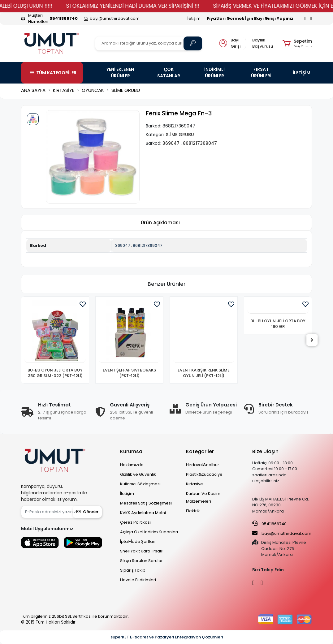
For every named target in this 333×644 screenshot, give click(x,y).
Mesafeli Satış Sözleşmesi (146, 503)
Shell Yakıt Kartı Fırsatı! (142, 551)
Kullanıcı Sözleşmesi (140, 484)
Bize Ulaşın (265, 451)
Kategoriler (200, 451)
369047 (123, 245)
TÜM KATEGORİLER (53, 73)
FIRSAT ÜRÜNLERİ (261, 73)
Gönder (87, 512)
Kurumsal (132, 451)
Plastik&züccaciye (204, 474)
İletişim (194, 18)
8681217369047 (147, 245)
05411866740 (269, 524)
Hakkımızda (132, 465)
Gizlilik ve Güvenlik (138, 474)
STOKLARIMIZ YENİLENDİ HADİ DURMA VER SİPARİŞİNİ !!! (142, 6)
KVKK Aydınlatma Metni (143, 513)
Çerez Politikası (135, 522)
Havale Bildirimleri (138, 580)
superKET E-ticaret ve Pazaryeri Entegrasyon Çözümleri (167, 637)
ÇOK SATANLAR (169, 73)
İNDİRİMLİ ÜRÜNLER (214, 73)
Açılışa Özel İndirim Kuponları (149, 532)
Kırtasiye (195, 484)
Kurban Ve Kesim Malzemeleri (203, 497)
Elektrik (193, 511)
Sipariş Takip (133, 570)
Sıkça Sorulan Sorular (141, 561)
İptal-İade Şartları (138, 541)
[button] (297, 43)
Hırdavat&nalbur (203, 465)
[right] (312, 340)
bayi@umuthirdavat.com (282, 533)
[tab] (160, 223)
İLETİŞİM (302, 73)
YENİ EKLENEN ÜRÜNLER (120, 73)
